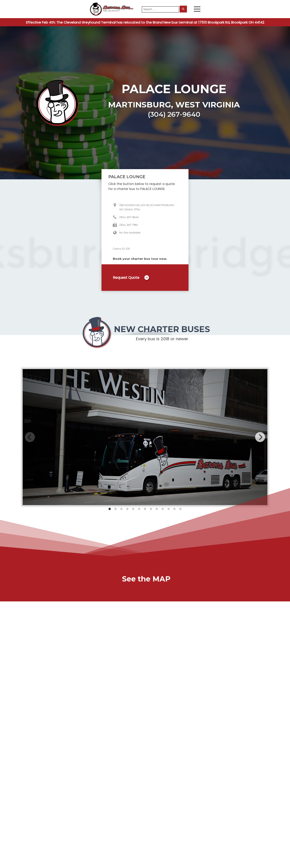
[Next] (260, 437)
